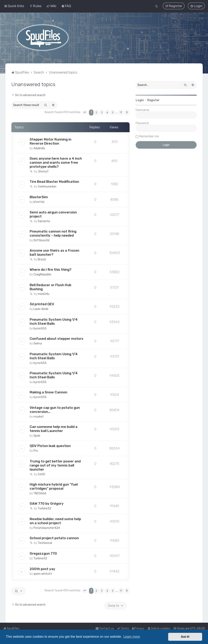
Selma (38, 344)
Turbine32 (44, 508)
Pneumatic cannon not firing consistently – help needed (53, 233)
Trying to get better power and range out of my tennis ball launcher (55, 465)
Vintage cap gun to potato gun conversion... (55, 410)
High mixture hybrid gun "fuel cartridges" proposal (54, 486)
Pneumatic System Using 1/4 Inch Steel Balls (54, 321)
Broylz (42, 259)
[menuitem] (35, 6)
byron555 (40, 328)
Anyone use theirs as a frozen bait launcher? (54, 252)
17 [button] (121, 112)
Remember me (149, 136)
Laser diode (41, 309)
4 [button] (107, 112)
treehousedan (47, 186)
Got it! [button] (185, 637)
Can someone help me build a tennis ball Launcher (54, 429)
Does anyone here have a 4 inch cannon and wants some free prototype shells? (56, 162)
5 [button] (113, 112)
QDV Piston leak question (50, 446)
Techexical (45, 543)
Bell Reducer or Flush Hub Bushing (50, 287)
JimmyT (43, 171)
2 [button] (96, 112)
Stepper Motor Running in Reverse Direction (50, 141)
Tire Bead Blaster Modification (54, 181)
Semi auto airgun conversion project (53, 214)
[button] (85, 113)
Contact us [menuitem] (105, 628)
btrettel (39, 202)
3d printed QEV (42, 304)
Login (140, 100)
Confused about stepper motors (56, 339)
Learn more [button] (132, 637)
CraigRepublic (42, 274)
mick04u (44, 294)
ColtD (41, 474)
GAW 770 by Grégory (47, 503)
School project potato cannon (54, 538)
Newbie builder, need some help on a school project (55, 521)
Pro (36, 451)
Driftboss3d (41, 240)
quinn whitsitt (43, 574)
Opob (37, 436)
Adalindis (39, 148)
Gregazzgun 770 (43, 553)
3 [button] (102, 112)
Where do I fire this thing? (51, 270)
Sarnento (44, 221)
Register (153, 100)
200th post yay (42, 569)
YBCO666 (40, 493)
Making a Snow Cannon (48, 392)
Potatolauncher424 (47, 528)
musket (39, 417)
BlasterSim (39, 197)
